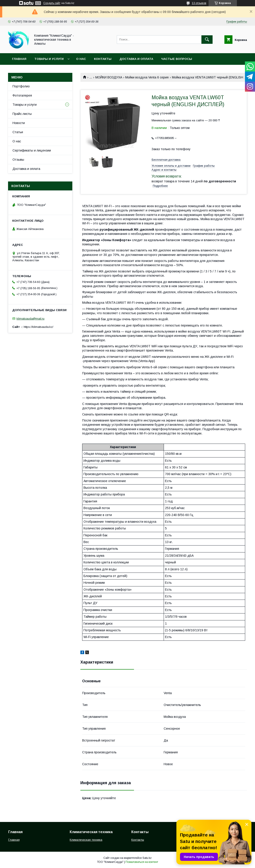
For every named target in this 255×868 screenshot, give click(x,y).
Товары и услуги (49, 59)
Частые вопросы (177, 59)
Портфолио (21, 86)
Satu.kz (147, 858)
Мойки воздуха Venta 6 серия (147, 77)
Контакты (103, 59)
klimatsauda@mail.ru (30, 319)
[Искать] (207, 40)
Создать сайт (52, 3)
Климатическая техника (86, 840)
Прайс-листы (22, 114)
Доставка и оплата (136, 59)
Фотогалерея (22, 95)
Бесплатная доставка (166, 160)
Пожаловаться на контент (142, 862)
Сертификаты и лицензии (32, 150)
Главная (19, 59)
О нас (81, 59)
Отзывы (18, 160)
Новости (19, 123)
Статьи (18, 132)
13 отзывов (199, 3)
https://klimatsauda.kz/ (39, 327)
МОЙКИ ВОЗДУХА (109, 77)
